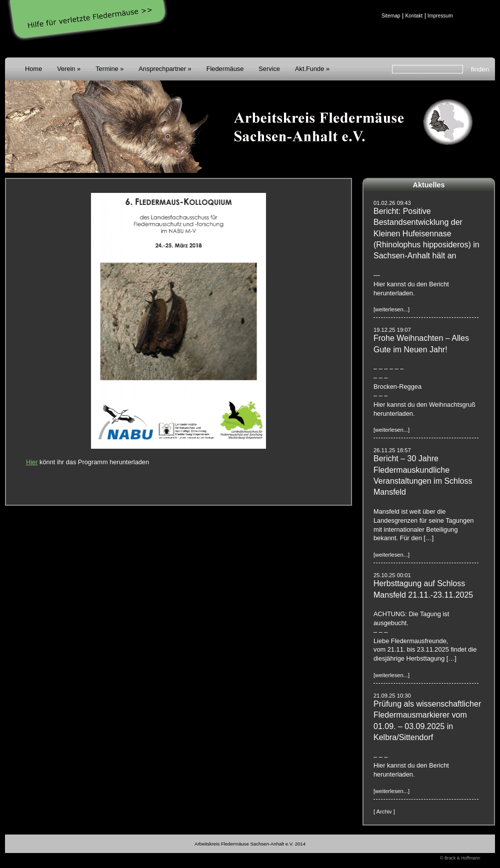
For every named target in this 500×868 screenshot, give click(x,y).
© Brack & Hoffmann (460, 858)
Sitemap (391, 16)
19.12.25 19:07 (392, 330)
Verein (66, 69)
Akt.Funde (309, 69)
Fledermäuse (225, 69)
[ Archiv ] (384, 812)
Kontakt (414, 16)
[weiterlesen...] (391, 309)
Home (33, 69)
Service (269, 69)
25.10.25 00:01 (392, 575)
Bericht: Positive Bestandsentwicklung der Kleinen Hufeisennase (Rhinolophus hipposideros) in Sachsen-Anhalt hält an (426, 234)
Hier (32, 462)
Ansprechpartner (162, 69)
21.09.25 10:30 (392, 696)
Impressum (440, 16)
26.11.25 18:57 (392, 450)
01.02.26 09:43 (392, 203)
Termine (107, 69)
